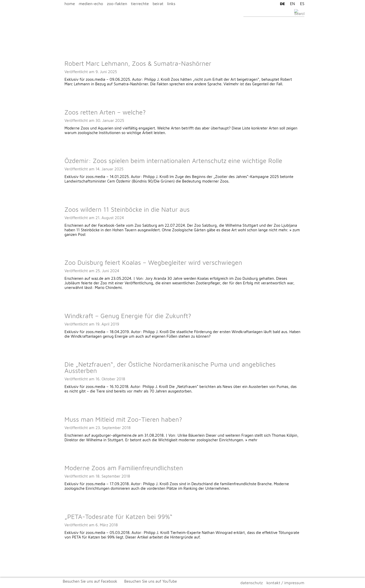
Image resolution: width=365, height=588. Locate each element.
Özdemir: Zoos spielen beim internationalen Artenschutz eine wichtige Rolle (173, 161)
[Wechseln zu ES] (301, 4)
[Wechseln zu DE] (281, 4)
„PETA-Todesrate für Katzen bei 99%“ (118, 517)
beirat (158, 4)
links (171, 4)
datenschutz (252, 583)
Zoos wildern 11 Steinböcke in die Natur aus (127, 209)
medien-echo (91, 4)
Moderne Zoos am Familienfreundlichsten (124, 468)
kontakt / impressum (285, 583)
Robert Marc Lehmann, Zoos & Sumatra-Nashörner (138, 63)
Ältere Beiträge (74, 559)
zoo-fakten (117, 4)
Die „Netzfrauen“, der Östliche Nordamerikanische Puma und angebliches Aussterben (170, 367)
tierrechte (140, 4)
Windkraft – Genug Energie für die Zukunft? (128, 316)
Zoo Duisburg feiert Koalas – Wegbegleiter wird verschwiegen (153, 262)
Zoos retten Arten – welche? (105, 112)
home (70, 4)
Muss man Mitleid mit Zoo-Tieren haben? (123, 419)
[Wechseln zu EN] (291, 4)
